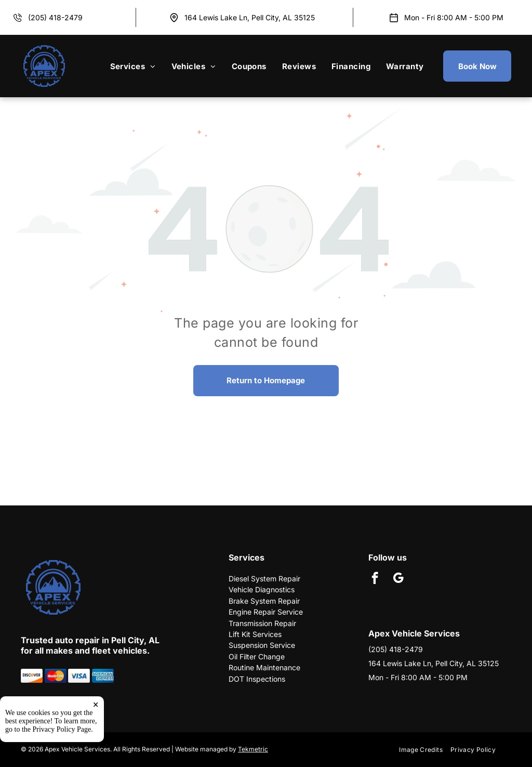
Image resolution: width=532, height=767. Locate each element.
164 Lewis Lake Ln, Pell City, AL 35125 (250, 17)
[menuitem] (133, 66)
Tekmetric (253, 749)
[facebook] (375, 579)
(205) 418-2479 (55, 17)
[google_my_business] (398, 579)
